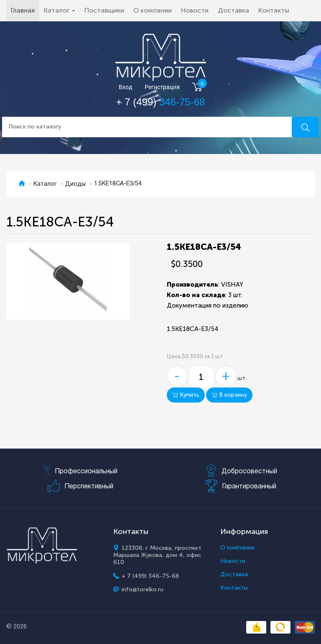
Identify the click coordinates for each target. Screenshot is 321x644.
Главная (25, 10)
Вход (126, 87)
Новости (195, 10)
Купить (186, 395)
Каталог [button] (60, 10)
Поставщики (104, 10)
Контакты (274, 10)
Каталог (45, 184)
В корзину (229, 395)
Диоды (75, 184)
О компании (153, 10)
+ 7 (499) (161, 102)
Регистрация (162, 87)
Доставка (233, 10)
